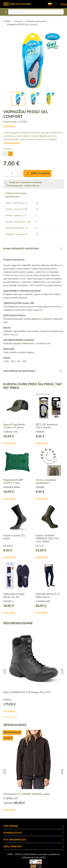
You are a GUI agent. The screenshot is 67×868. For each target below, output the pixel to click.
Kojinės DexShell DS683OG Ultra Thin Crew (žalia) (47, 538)
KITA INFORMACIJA (15, 840)
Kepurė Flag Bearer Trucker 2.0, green (14, 426)
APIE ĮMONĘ (11, 826)
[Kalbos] (51, 4)
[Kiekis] (12, 173)
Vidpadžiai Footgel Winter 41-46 (14, 595)
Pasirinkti (11, 443)
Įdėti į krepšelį (37, 173)
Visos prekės (11, 717)
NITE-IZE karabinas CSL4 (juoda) (47, 426)
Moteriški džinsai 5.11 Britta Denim (48, 595)
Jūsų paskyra (12, 846)
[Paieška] (36, 12)
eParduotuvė (13, 833)
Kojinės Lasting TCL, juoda (15, 537)
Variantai (8, 149)
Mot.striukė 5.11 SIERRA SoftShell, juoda (26, 794)
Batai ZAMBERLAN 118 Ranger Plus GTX (27, 692)
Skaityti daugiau (12, 143)
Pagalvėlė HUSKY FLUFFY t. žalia (13, 481)
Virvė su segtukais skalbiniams (46, 481)
